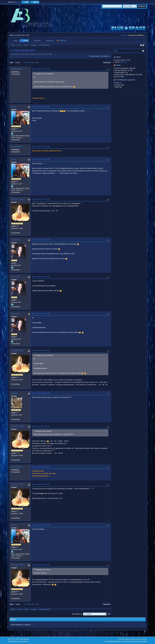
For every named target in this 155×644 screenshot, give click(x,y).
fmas (14, 107)
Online (13, 619)
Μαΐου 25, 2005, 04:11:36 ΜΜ (41, 240)
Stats (116, 51)
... (35, 63)
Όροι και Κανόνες (136, 639)
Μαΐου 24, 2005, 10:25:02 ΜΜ (41, 107)
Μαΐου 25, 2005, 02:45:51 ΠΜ (41, 199)
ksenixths (16, 240)
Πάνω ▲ (145, 639)
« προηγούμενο (94, 56)
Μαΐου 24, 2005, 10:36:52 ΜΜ (41, 147)
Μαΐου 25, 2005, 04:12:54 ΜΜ (41, 277)
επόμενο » (106, 56)
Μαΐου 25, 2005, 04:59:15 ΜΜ (41, 351)
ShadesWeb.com (24, 641)
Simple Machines (24, 639)
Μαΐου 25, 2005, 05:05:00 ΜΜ (41, 393)
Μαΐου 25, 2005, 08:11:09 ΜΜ (41, 467)
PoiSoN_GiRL (18, 199)
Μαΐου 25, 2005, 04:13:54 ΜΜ (41, 314)
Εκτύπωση (107, 63)
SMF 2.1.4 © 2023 (13, 639)
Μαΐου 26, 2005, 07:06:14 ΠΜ (41, 565)
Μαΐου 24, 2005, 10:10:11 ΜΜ (41, 69)
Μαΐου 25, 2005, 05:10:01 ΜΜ (41, 426)
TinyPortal (121, 639)
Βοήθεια (127, 639)
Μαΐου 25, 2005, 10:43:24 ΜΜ (41, 484)
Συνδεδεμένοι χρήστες (126, 80)
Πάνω (12, 604)
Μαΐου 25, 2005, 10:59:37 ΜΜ (41, 525)
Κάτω (12, 63)
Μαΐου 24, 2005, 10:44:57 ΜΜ (41, 159)
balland (15, 393)
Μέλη (118, 57)
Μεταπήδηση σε (77, 614)
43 (37, 63)
